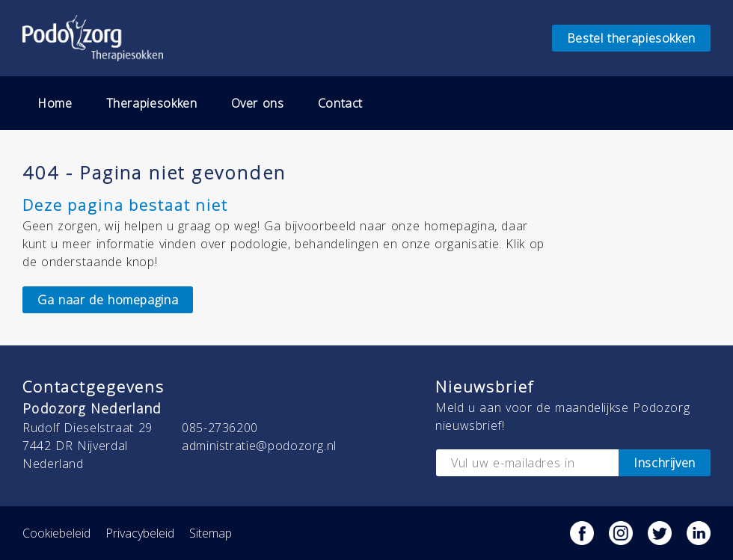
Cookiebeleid (56, 533)
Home (55, 103)
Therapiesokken (152, 103)
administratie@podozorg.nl (259, 446)
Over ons (258, 103)
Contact (340, 103)
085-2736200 (220, 428)
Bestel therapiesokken (631, 38)
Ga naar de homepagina (108, 300)
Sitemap (211, 533)
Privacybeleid (140, 533)
